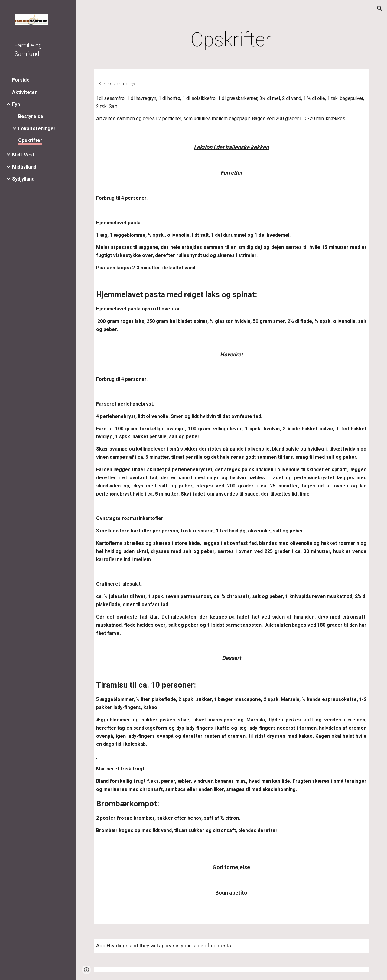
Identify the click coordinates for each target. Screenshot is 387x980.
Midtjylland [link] (24, 167)
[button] (380, 8)
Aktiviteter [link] (24, 92)
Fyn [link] (16, 104)
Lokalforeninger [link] (37, 129)
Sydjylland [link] (23, 179)
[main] (231, 40)
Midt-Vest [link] (23, 155)
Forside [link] (21, 80)
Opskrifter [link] (30, 140)
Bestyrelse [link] (31, 116)
